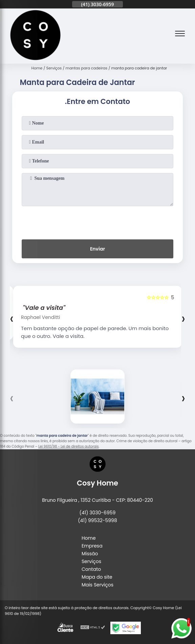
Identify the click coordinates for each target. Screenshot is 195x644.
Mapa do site (97, 577)
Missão (90, 554)
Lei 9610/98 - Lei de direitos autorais (68, 446)
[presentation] (97, 221)
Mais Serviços (97, 585)
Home (89, 538)
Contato (91, 569)
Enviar (97, 249)
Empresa (92, 546)
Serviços (91, 561)
